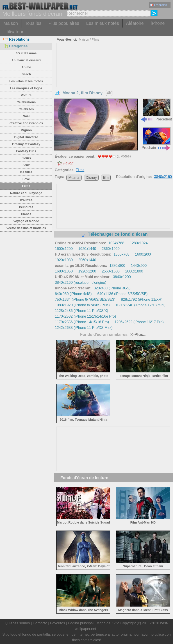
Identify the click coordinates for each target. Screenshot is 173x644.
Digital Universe (26, 137)
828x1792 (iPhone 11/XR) (142, 299)
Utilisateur (13, 32)
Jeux (26, 165)
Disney (91, 178)
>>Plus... (138, 335)
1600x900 (143, 254)
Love (26, 179)
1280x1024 (139, 243)
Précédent (156, 110)
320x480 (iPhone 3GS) (112, 288)
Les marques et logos (26, 88)
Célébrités (26, 109)
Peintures (26, 207)
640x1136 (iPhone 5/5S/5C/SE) (122, 294)
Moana (74, 178)
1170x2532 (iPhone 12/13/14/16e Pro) (85, 316)
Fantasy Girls (26, 151)
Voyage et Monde (26, 221)
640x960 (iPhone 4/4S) (73, 294)
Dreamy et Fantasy (26, 144)
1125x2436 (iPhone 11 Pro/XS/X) (81, 311)
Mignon (26, 130)
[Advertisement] (113, 77)
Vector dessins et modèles (26, 228)
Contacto (40, 623)
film (106, 178)
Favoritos (58, 623)
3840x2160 (163, 177)
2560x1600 (111, 271)
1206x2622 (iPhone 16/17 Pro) (139, 322)
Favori (68, 163)
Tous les (33, 23)
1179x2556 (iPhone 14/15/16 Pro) (82, 322)
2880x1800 (134, 271)
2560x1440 (87, 260)
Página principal (81, 623)
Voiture (26, 95)
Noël (26, 116)
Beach (26, 74)
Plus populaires (64, 23)
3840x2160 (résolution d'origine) (80, 283)
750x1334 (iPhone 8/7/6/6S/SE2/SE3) (85, 299)
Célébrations (26, 102)
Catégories (16, 46)
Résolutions (17, 39)
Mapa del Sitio (108, 623)
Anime (26, 67)
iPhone (158, 23)
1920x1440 (87, 249)
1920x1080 (64, 260)
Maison (11, 23)
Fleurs (26, 158)
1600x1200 (64, 249)
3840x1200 (122, 277)
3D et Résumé (26, 53)
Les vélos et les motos (26, 81)
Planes (26, 214)
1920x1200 (87, 271)
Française (158, 5)
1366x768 (121, 254)
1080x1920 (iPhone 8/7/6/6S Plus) (82, 305)
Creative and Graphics (26, 123)
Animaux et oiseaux (26, 60)
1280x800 (117, 266)
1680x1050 (64, 271)
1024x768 (116, 243)
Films (26, 186)
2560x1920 (111, 249)
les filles (26, 172)
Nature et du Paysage (26, 193)
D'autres (26, 200)
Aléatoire (135, 23)
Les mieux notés (103, 23)
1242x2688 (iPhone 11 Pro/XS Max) (84, 328)
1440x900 (139, 266)
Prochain (156, 138)
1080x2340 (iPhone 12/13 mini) (140, 305)
